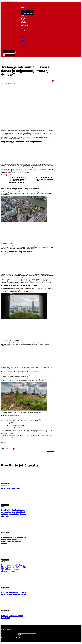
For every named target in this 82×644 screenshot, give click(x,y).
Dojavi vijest (21, 634)
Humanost (24, 17)
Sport (23, 16)
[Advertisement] (27, 120)
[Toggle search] (4, 49)
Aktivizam (26, 13)
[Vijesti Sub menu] (26, 8)
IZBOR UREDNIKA (6, 61)
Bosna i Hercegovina (28, 12)
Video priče (25, 24)
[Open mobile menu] (19, 28)
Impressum (21, 632)
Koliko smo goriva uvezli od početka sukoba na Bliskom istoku (44, 179)
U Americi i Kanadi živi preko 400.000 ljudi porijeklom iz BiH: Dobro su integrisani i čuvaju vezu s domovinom (18, 180)
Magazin (24, 23)
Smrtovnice (25, 25)
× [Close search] (4, 55)
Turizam (24, 21)
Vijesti (23, 7)
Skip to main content (6, 1)
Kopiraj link (50, 451)
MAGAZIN (3, 589)
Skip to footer (15, 1)
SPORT (3, 506)
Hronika (23, 36)
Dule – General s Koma (11, 489)
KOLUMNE (3, 485)
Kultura (23, 18)
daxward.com (8, 243)
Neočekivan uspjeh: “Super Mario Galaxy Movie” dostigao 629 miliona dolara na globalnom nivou (14, 568)
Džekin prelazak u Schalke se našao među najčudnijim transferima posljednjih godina (13, 540)
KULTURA (3, 561)
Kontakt (20, 635)
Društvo (24, 20)
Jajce (25, 31)
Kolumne (25, 14)
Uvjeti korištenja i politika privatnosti (27, 633)
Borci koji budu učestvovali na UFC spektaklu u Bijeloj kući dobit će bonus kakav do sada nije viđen (14, 513)
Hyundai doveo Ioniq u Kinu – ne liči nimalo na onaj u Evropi (14, 593)
